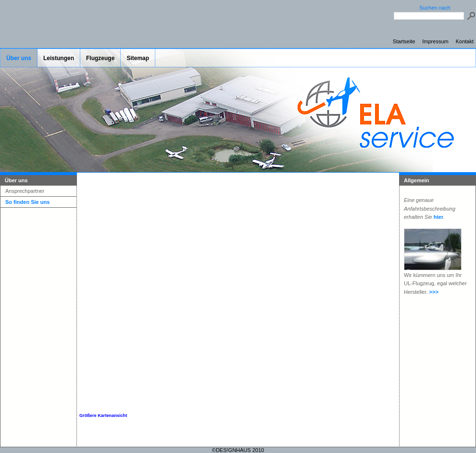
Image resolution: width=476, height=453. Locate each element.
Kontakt (465, 41)
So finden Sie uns (27, 202)
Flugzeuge (100, 58)
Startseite (404, 41)
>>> (434, 292)
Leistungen (59, 58)
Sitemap (138, 58)
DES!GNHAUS (233, 450)
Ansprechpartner (25, 191)
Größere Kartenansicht (103, 415)
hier (438, 217)
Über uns (19, 58)
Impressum (435, 41)
